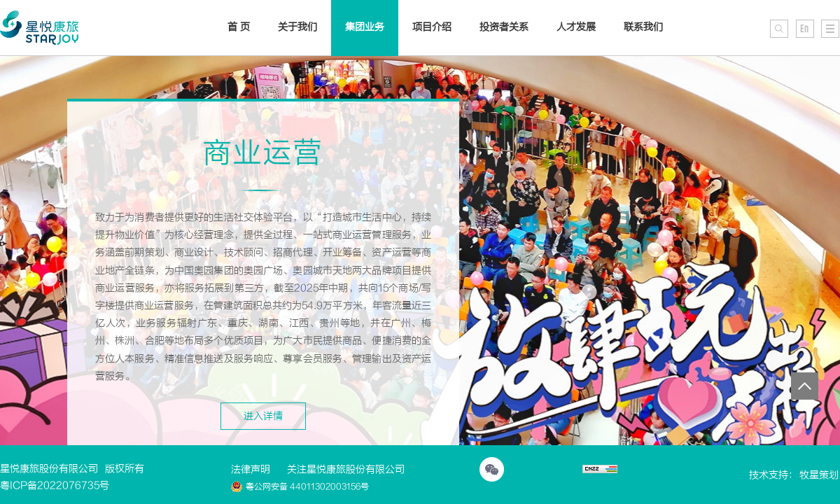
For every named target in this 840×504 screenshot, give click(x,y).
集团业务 (365, 27)
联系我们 (643, 27)
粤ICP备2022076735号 (55, 485)
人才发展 (576, 27)
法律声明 (251, 469)
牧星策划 (819, 475)
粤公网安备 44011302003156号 (300, 486)
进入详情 (263, 416)
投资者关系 (504, 27)
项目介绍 (432, 27)
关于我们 (297, 27)
